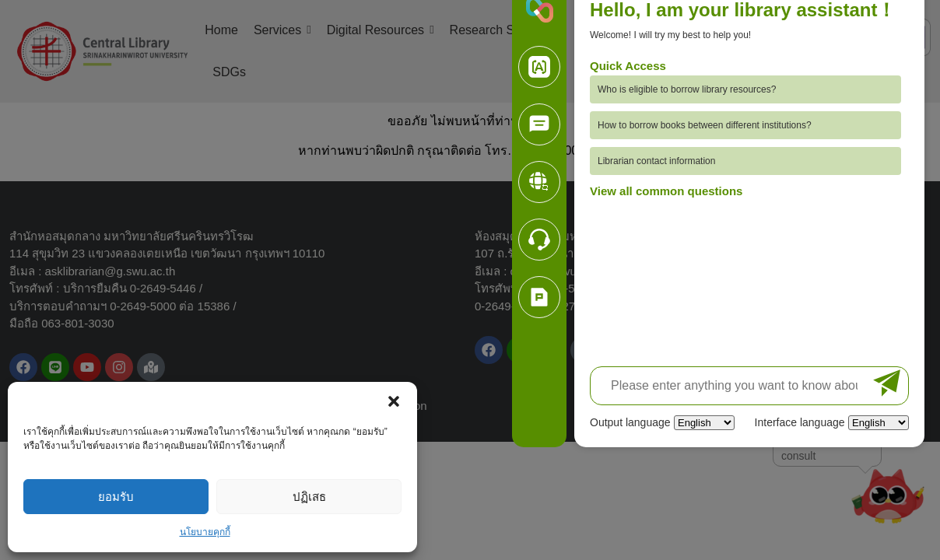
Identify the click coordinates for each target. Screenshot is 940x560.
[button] (394, 401)
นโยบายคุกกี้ (205, 532)
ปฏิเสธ (309, 497)
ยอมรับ (116, 497)
